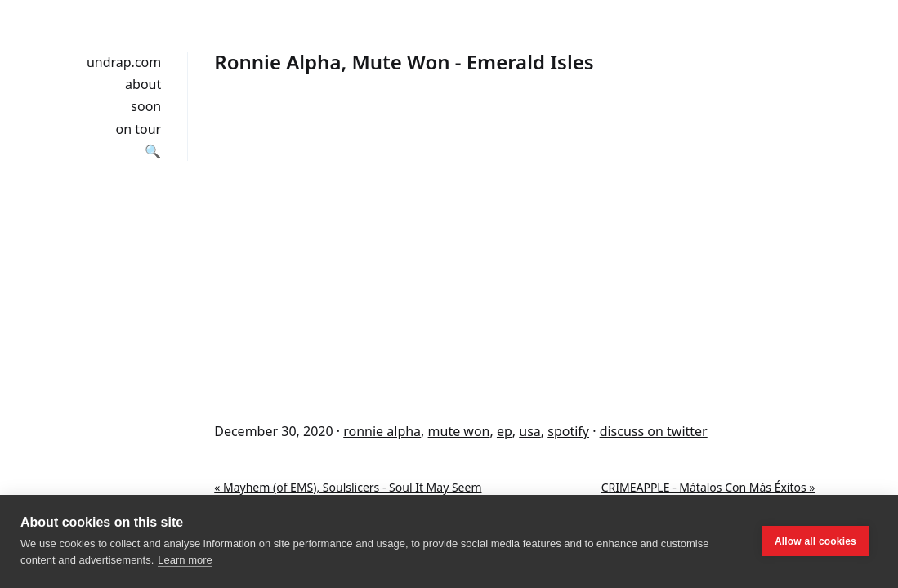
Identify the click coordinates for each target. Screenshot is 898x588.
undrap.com (124, 62)
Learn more (185, 560)
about (143, 84)
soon (146, 106)
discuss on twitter (654, 431)
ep (505, 431)
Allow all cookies (815, 541)
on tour (139, 129)
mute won (459, 431)
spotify (568, 431)
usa (530, 431)
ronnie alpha (382, 431)
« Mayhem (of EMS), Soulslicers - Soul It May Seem (348, 487)
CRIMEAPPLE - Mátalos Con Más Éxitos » (708, 487)
